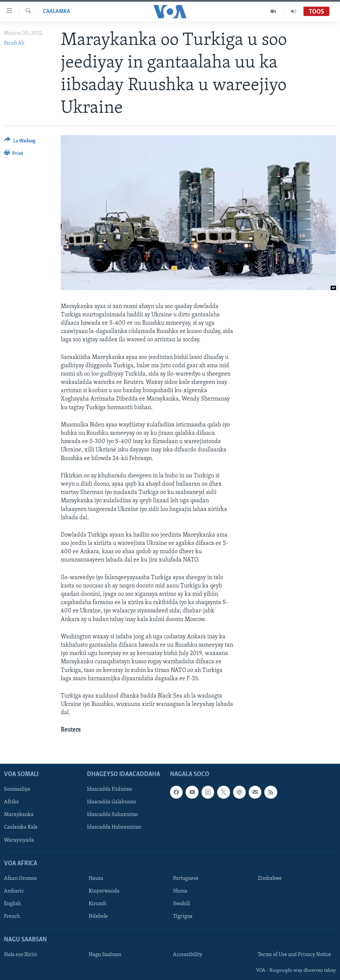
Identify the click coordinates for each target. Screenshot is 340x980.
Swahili (182, 904)
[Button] (20, 142)
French (12, 916)
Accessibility (188, 955)
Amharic (14, 891)
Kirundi (98, 904)
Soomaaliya (17, 789)
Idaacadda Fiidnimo (110, 789)
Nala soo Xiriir (21, 955)
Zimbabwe (270, 879)
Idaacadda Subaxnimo (112, 815)
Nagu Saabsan (105, 955)
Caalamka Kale (21, 827)
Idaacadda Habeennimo (114, 827)
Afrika (11, 802)
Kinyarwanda (104, 891)
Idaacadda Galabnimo (112, 802)
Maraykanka (19, 815)
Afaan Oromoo (20, 879)
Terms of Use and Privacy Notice (294, 955)
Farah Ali (14, 43)
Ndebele (98, 916)
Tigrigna (183, 916)
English (12, 904)
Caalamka (56, 11)
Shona (180, 891)
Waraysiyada (19, 840)
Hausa (96, 879)
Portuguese (186, 879)
